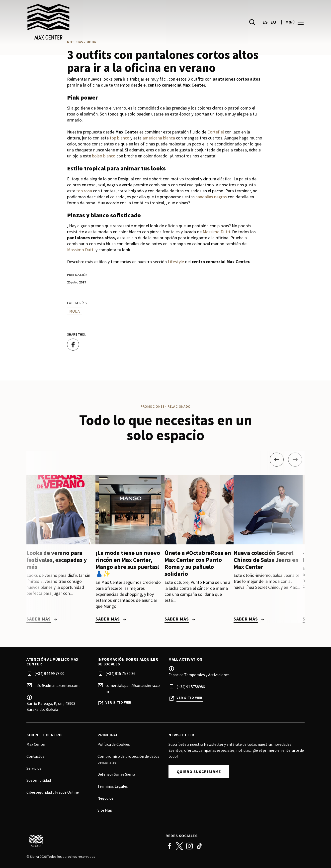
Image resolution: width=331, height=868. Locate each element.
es (265, 23)
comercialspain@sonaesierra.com (133, 688)
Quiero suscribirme (199, 771)
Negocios (105, 798)
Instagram (189, 846)
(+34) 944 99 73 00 (49, 673)
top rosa (84, 191)
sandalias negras (211, 197)
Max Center (36, 744)
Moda (75, 311)
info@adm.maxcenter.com (57, 685)
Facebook (169, 846)
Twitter (179, 846)
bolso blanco (104, 156)
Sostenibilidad (39, 780)
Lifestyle (176, 262)
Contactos (35, 756)
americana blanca (159, 138)
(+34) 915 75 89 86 (120, 673)
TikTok (199, 846)
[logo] (96, 22)
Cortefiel (216, 132)
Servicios (34, 768)
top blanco (120, 138)
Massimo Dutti (216, 232)
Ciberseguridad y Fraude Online (53, 792)
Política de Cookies (114, 744)
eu (273, 23)
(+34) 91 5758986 (191, 687)
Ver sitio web (119, 702)
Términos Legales (113, 786)
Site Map (105, 810)
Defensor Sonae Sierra (116, 774)
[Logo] (93, 841)
